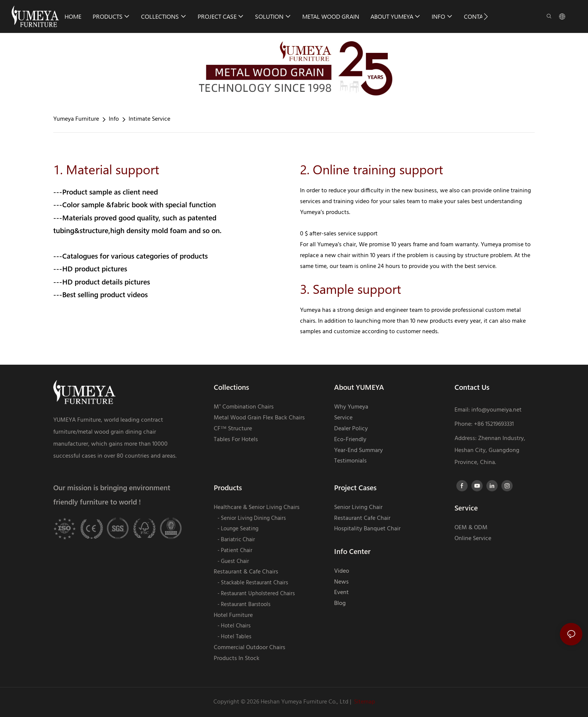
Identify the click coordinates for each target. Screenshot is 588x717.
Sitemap (364, 702)
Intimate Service (149, 119)
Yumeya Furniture (76, 119)
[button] (486, 16)
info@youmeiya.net (496, 410)
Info (114, 119)
